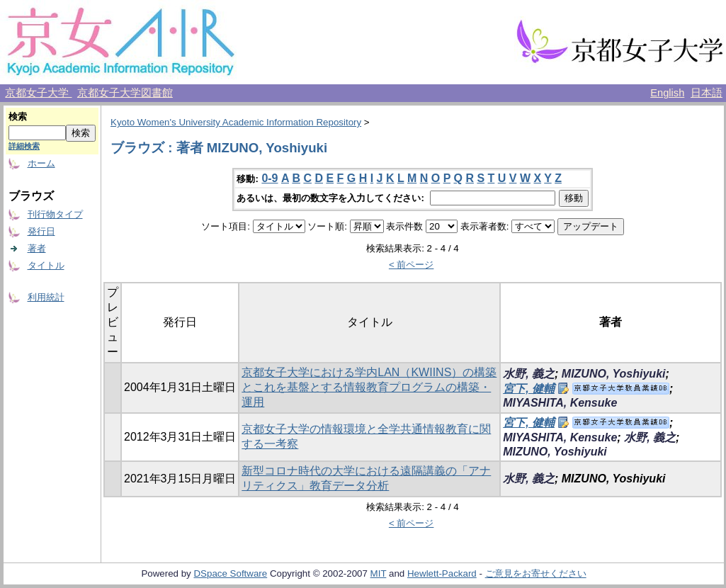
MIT (379, 573)
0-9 (270, 178)
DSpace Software (230, 573)
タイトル (46, 265)
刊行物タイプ (55, 214)
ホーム (41, 163)
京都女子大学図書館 (125, 93)
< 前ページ (412, 265)
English (667, 93)
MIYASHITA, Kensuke (560, 403)
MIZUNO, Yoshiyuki (614, 374)
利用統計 (46, 297)
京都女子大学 (38, 93)
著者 (37, 248)
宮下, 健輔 (529, 389)
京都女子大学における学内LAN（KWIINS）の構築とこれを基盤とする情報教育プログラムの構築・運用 (369, 387)
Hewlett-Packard (442, 573)
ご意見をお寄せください (536, 573)
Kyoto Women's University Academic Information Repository (236, 122)
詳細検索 (24, 146)
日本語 (707, 93)
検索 (18, 117)
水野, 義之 (529, 374)
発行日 (41, 231)
